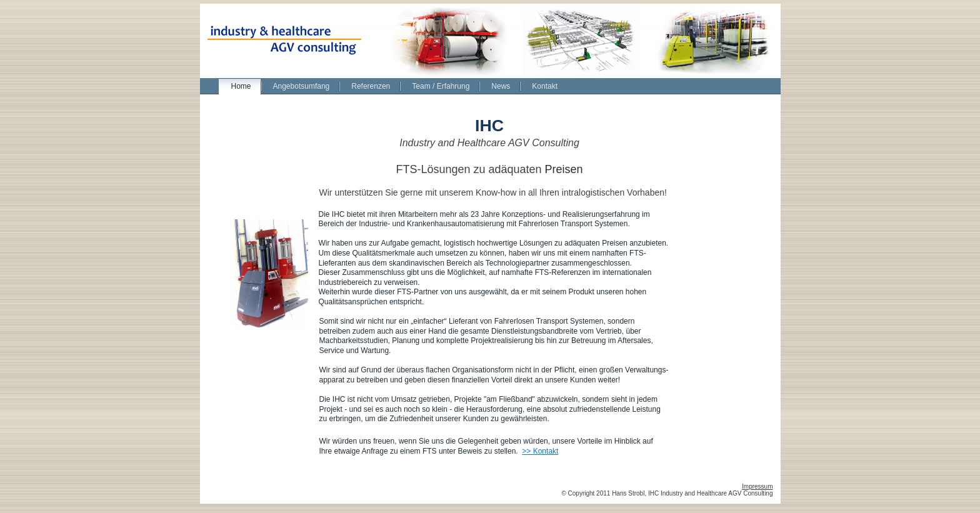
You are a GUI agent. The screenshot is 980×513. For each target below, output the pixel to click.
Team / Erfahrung (441, 86)
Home (241, 86)
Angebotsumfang (302, 86)
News (501, 86)
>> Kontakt (540, 451)
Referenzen (371, 86)
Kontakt (545, 86)
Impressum (757, 486)
